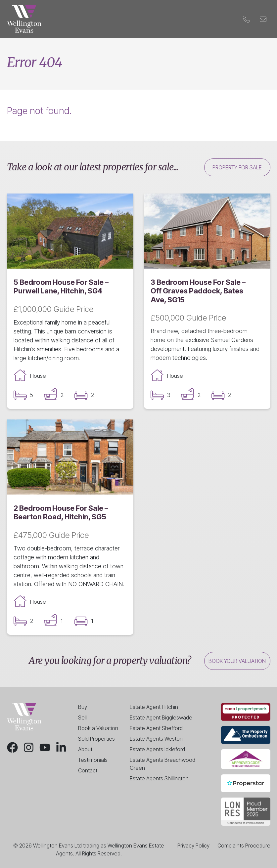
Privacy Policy (193, 846)
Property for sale (237, 167)
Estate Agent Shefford (156, 728)
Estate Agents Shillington (159, 778)
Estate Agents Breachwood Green (162, 764)
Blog (198, 19)
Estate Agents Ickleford (157, 749)
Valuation (151, 19)
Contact (222, 19)
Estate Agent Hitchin (154, 707)
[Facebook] (12, 747)
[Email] (263, 19)
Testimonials (93, 760)
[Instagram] (29, 747)
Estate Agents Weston (156, 739)
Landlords (119, 19)
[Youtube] (45, 747)
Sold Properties (96, 739)
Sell (94, 19)
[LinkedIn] (61, 747)
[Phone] (246, 19)
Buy (78, 19)
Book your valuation (237, 661)
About (85, 749)
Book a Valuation (98, 728)
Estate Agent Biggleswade (161, 717)
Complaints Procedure (244, 846)
